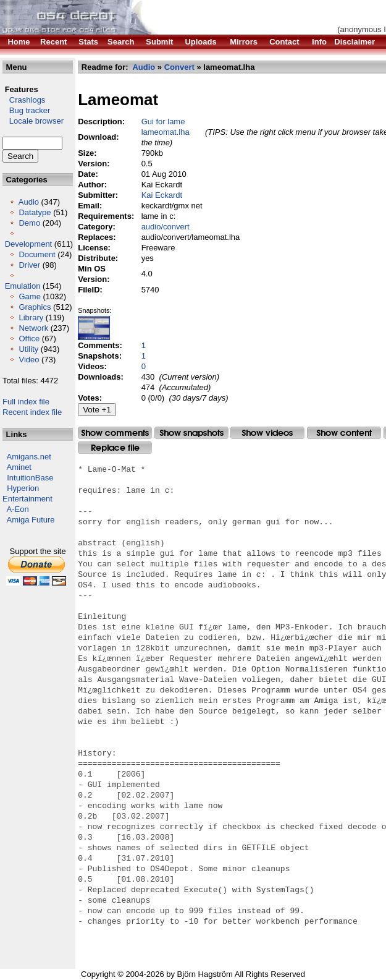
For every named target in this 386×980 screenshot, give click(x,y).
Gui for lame (163, 121)
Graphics (35, 307)
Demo (29, 223)
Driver (29, 265)
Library (31, 317)
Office (29, 339)
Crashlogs (24, 100)
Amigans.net (29, 457)
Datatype (35, 212)
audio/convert (166, 227)
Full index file (26, 402)
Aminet (19, 467)
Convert (179, 67)
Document (37, 254)
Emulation (23, 286)
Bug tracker (26, 110)
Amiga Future (31, 520)
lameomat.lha (166, 132)
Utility (28, 349)
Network (33, 328)
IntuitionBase (30, 478)
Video (29, 360)
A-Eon (18, 509)
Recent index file (32, 412)
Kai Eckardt (162, 195)
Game (29, 296)
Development (29, 244)
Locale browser (33, 121)
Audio (29, 202)
